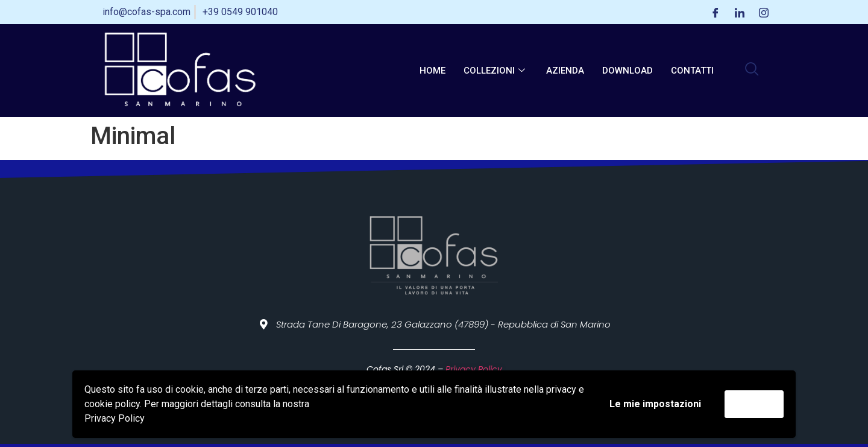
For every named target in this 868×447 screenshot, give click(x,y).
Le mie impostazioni (655, 404)
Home (432, 71)
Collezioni (496, 71)
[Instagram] (764, 12)
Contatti (692, 71)
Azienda (565, 71)
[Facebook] (715, 12)
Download (627, 71)
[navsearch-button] (752, 71)
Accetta (754, 404)
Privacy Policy (115, 418)
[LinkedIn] (740, 12)
